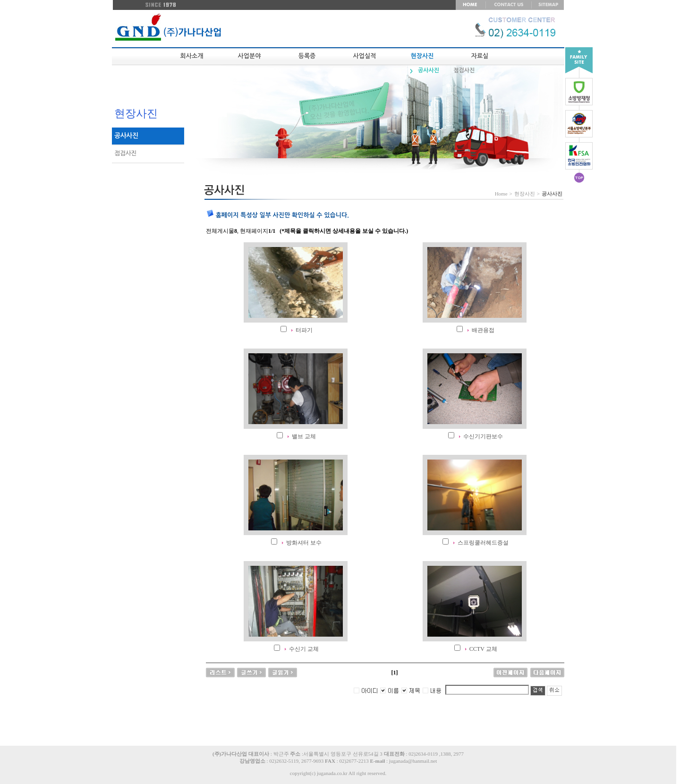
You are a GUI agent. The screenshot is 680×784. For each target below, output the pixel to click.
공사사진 (429, 70)
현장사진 (422, 56)
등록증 (307, 56)
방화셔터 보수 (304, 543)
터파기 (304, 330)
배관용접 (483, 330)
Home (501, 194)
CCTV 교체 (483, 649)
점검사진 (464, 70)
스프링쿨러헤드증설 (483, 543)
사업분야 (250, 56)
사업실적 (365, 56)
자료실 (480, 56)
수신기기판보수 (483, 436)
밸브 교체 (304, 436)
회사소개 (192, 56)
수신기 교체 (304, 649)
